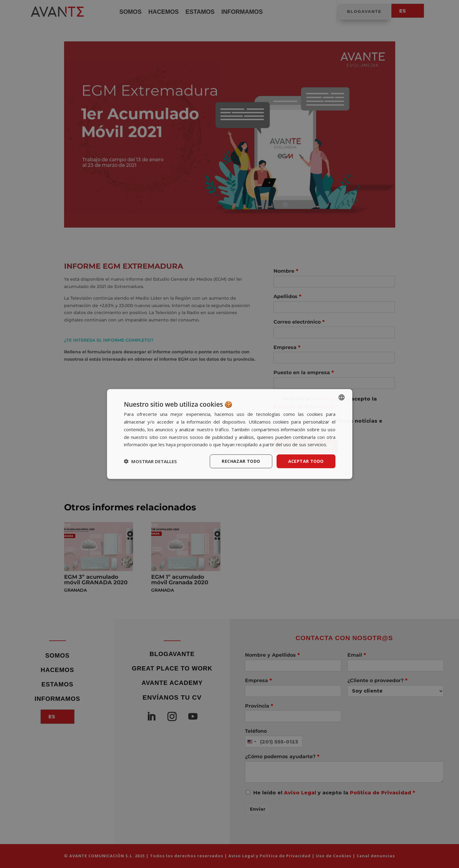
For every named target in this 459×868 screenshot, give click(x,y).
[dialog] (230, 434)
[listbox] (342, 398)
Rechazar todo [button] (241, 461)
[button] (150, 461)
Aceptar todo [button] (306, 461)
